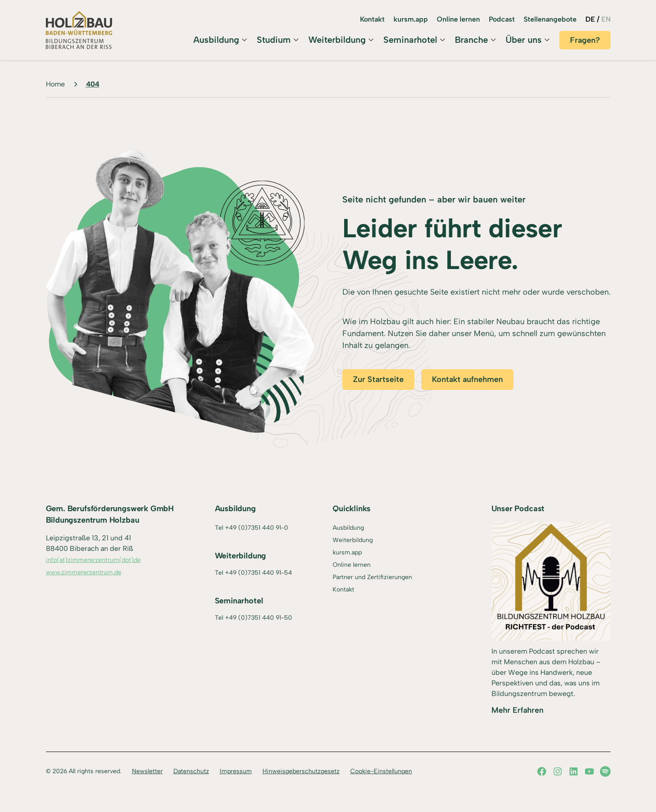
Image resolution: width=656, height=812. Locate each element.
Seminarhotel (410, 40)
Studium (274, 40)
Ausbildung (216, 40)
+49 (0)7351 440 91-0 (257, 528)
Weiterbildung (337, 40)
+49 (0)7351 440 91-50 (259, 618)
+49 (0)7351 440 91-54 (259, 573)
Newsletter (147, 771)
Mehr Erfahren (517, 710)
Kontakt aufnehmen (467, 379)
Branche (471, 40)
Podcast (502, 19)
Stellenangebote (550, 19)
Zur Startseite (378, 379)
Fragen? (585, 40)
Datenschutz (191, 771)
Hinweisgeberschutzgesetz (301, 771)
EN (606, 19)
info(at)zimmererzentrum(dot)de (93, 560)
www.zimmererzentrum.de (84, 572)
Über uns (524, 40)
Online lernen (458, 19)
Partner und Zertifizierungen (372, 577)
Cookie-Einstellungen (381, 771)
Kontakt (372, 19)
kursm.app (411, 19)
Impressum (236, 771)
